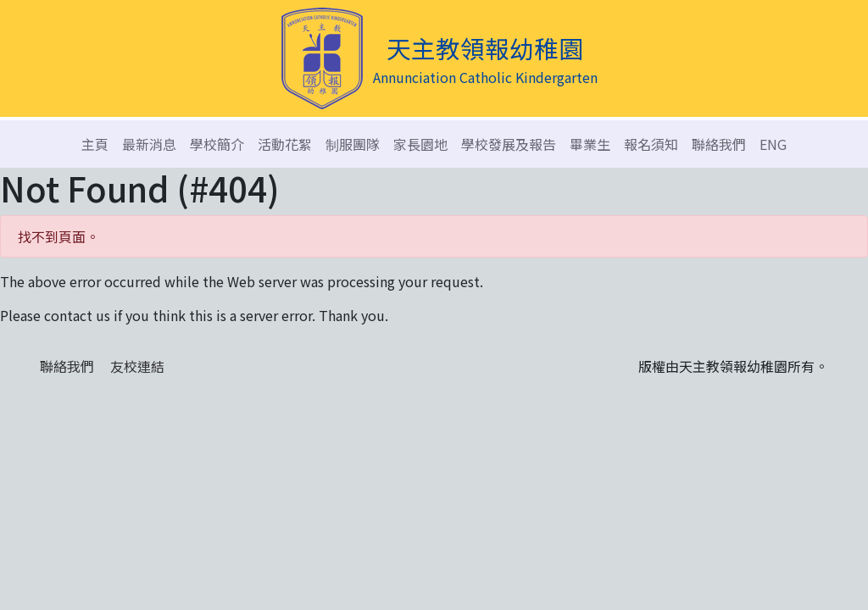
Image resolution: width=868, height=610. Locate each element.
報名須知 (651, 144)
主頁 (95, 144)
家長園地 (420, 144)
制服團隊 (353, 144)
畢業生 (590, 144)
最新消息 (149, 144)
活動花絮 (285, 144)
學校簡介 (217, 144)
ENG (773, 144)
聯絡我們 (719, 144)
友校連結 (137, 366)
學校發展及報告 (509, 144)
